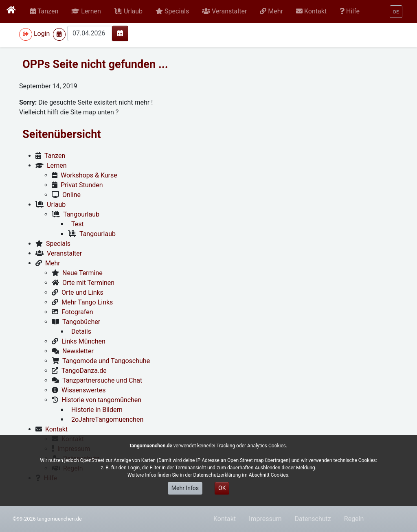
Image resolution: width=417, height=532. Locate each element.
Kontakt (225, 519)
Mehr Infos (185, 488)
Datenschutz (313, 519)
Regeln (354, 519)
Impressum (265, 519)
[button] (86, 11)
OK (222, 488)
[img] (120, 33)
